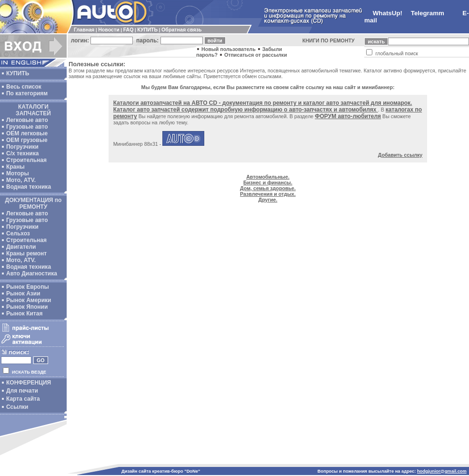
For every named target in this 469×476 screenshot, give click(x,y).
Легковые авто (27, 120)
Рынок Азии (23, 294)
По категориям (27, 93)
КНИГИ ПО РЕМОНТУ (329, 41)
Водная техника (29, 187)
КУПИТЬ (147, 30)
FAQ (129, 30)
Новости (109, 30)
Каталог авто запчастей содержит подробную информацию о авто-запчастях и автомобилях (246, 110)
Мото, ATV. (21, 180)
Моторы (18, 173)
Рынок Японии (27, 307)
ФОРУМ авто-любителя (348, 116)
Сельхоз (18, 233)
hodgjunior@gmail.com (442, 471)
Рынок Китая (24, 314)
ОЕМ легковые (27, 133)
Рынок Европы (28, 287)
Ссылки (17, 407)
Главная (84, 30)
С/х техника (22, 153)
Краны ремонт (26, 253)
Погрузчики (22, 147)
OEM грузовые (27, 140)
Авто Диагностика (32, 273)
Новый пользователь (229, 49)
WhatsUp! (388, 13)
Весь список (24, 87)
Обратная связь (181, 30)
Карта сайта (23, 399)
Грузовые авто (27, 127)
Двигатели (21, 247)
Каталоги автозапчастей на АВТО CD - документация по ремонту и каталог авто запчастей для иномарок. (263, 103)
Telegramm (428, 13)
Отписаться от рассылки (256, 55)
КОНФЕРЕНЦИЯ (29, 383)
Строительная (26, 160)
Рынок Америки (29, 300)
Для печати (22, 391)
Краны (15, 167)
